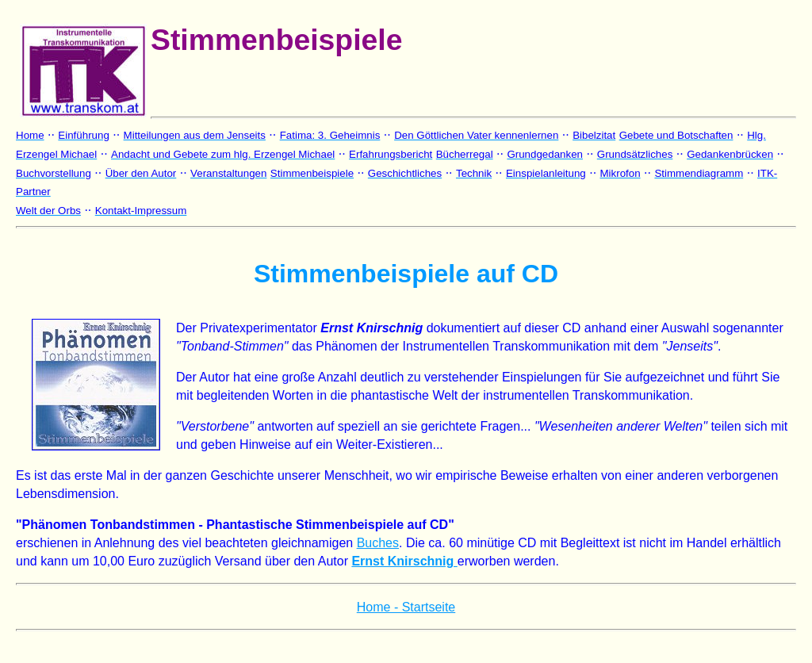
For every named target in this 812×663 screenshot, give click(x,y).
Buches (378, 543)
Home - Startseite (406, 607)
